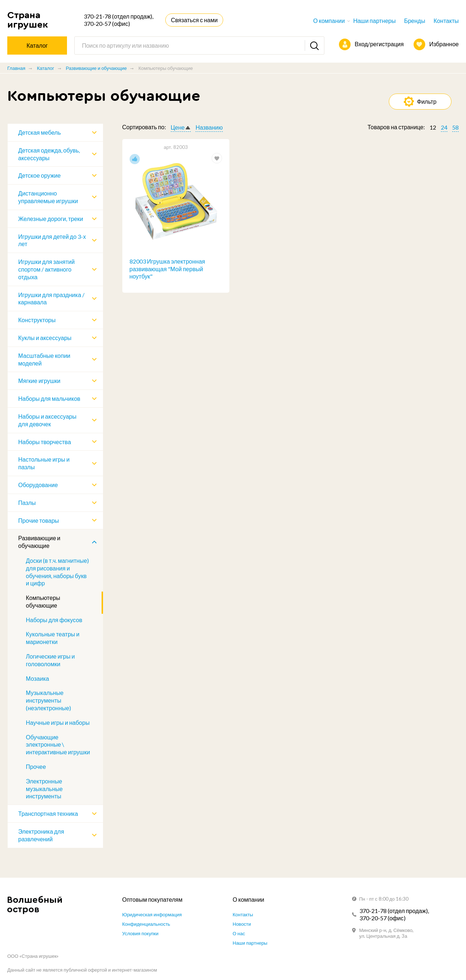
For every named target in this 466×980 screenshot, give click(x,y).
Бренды (415, 21)
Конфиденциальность (146, 924)
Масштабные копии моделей (44, 359)
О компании (329, 21)
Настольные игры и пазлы (44, 463)
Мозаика (37, 678)
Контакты (446, 21)
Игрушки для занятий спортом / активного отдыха (46, 269)
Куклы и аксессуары (45, 338)
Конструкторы (37, 320)
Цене (178, 127)
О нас (239, 933)
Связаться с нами (194, 20)
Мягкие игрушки (39, 381)
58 (455, 127)
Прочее (36, 766)
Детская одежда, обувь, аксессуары (49, 154)
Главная (16, 68)
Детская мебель (40, 132)
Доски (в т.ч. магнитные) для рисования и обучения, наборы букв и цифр (57, 572)
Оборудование (38, 485)
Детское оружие (40, 175)
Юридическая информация (152, 914)
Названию (209, 127)
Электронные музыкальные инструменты (44, 789)
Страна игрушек (28, 20)
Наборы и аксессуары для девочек (47, 420)
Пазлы (27, 503)
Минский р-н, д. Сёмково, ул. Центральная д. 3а (387, 933)
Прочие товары (39, 520)
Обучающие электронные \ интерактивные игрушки (58, 745)
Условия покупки (141, 933)
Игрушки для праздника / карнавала (51, 299)
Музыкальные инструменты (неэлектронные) (48, 700)
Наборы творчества (45, 442)
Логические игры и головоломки (50, 660)
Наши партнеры (374, 21)
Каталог (45, 68)
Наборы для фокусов (54, 620)
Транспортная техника (48, 813)
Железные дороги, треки (51, 219)
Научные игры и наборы (58, 722)
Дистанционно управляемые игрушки (48, 197)
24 (444, 127)
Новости (242, 924)
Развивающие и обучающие (96, 68)
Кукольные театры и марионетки (53, 638)
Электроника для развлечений (41, 835)
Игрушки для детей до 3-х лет (52, 240)
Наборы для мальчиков (49, 398)
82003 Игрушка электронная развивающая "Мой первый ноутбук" (167, 269)
